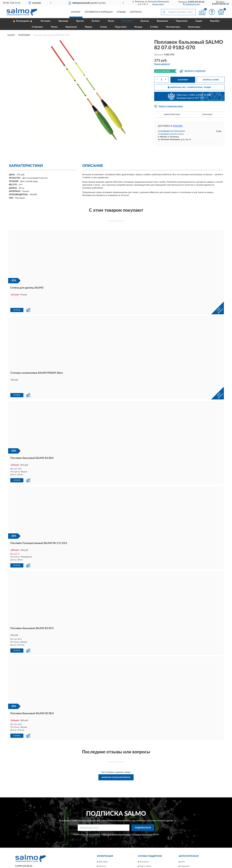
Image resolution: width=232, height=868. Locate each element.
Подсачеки (182, 21)
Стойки (154, 27)
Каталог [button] (76, 12)
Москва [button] (178, 126)
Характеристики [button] (172, 115)
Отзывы (121, 12)
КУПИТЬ (17, 300)
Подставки (121, 27)
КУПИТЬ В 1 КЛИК (211, 80)
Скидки (184, 850)
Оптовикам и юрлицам (99, 12)
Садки (199, 21)
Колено (96, 21)
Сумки (104, 27)
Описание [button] (207, 115)
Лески (111, 21)
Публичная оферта (149, 850)
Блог (183, 841)
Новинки (185, 846)
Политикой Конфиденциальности (116, 814)
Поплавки (127, 21)
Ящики (89, 27)
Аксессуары (194, 27)
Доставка (103, 841)
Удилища (63, 21)
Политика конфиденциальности (196, 855)
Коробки (215, 21)
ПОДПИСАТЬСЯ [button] (143, 807)
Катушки (45, 21)
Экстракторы (173, 27)
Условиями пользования (142, 814)
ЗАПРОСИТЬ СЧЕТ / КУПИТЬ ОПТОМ (189, 87)
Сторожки (37, 27)
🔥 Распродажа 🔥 (23, 21)
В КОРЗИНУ (183, 80)
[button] (191, 4)
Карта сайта (145, 846)
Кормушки (71, 27)
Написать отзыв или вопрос (116, 757)
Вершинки (162, 21)
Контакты (136, 12)
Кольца (138, 27)
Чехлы (54, 27)
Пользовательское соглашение (154, 855)
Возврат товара (106, 850)
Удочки (80, 21)
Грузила (145, 21)
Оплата (102, 846)
